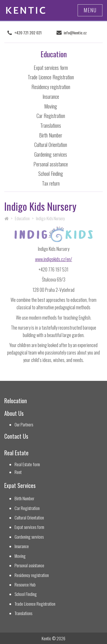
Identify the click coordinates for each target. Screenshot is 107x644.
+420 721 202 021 (28, 33)
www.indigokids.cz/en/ (54, 259)
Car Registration (51, 116)
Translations (51, 125)
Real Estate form (27, 464)
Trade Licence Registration (51, 77)
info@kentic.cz (75, 33)
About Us (14, 413)
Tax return (51, 183)
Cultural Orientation (51, 145)
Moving (51, 106)
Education (22, 218)
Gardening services (51, 154)
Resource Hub (25, 585)
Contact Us (16, 436)
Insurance (51, 96)
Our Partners (24, 425)
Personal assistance (51, 164)
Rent (18, 472)
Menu (90, 10)
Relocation (16, 401)
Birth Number (51, 135)
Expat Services (20, 486)
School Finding (51, 174)
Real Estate (16, 453)
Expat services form (51, 68)
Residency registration (51, 87)
